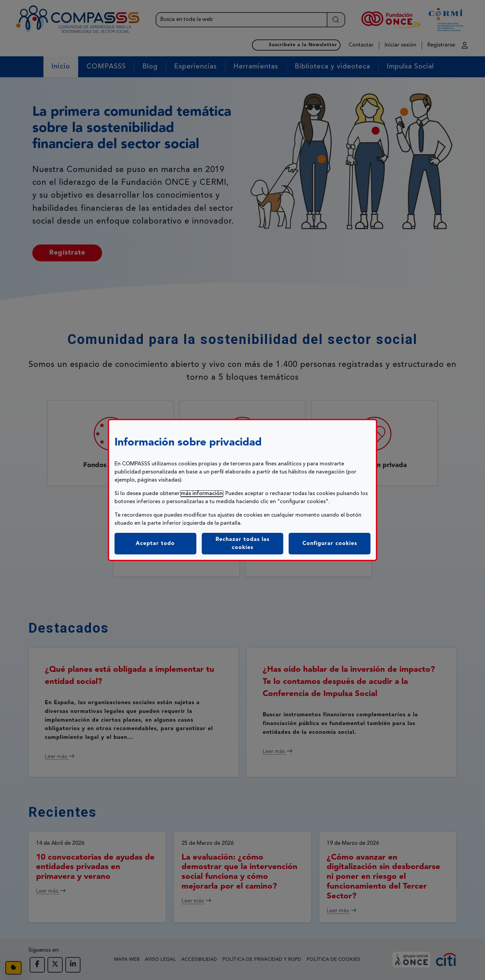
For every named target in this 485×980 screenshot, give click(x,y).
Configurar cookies (336, 543)
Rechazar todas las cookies (243, 544)
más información (202, 494)
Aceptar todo (155, 544)
